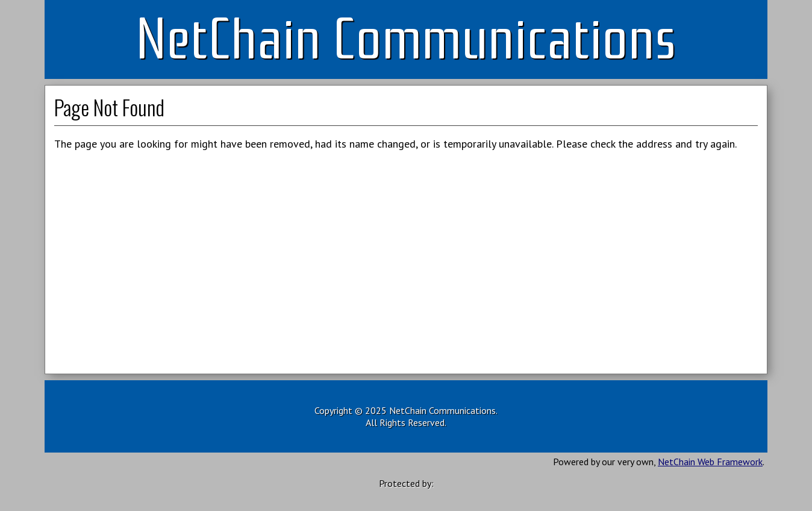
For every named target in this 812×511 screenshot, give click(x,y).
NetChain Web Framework (710, 462)
